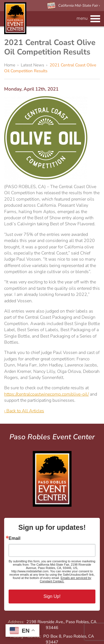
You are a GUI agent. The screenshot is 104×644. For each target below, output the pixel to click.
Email (15, 538)
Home (10, 65)
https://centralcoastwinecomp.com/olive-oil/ (46, 394)
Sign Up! (52, 596)
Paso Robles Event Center (15, 18)
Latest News (32, 65)
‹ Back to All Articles (24, 411)
